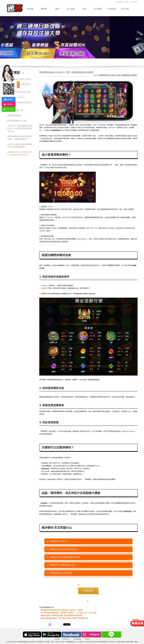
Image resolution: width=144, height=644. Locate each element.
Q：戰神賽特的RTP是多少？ (58, 541)
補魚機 (44, 9)
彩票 (84, 9)
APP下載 (125, 9)
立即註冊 (134, 2)
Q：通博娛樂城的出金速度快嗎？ (60, 573)
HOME (95, 75)
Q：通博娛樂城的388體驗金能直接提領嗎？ (64, 557)
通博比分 (66, 639)
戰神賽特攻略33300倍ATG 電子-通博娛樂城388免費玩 (20, 153)
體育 (57, 9)
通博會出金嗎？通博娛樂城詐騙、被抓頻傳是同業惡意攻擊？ (62, 615)
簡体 (127, 2)
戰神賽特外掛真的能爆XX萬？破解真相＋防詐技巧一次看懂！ (62, 610)
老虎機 (30, 9)
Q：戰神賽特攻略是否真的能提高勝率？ (63, 549)
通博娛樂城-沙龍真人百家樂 (19, 79)
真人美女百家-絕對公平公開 (19, 92)
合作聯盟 (98, 9)
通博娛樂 (9, 99)
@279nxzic (9, 109)
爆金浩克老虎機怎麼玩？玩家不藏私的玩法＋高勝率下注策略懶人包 (64, 618)
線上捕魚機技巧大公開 (17, 121)
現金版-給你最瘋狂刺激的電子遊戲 (20, 104)
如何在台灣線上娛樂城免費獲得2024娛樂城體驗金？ (20, 146)
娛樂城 (87, 639)
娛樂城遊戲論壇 (15, 115)
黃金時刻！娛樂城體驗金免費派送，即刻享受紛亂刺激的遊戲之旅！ (20, 129)
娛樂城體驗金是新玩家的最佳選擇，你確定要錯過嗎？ (20, 138)
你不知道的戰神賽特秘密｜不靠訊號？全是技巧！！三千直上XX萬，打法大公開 (68, 613)
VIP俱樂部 (111, 9)
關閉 (18, 85)
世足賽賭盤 (77, 639)
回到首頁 (120, 2)
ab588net (9, 104)
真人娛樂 (71, 9)
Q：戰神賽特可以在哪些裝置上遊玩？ (62, 565)
